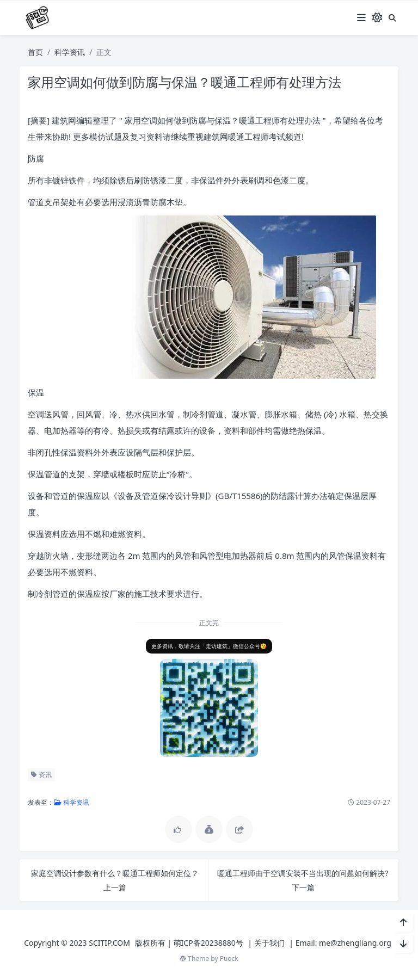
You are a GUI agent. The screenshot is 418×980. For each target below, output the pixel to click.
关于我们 (269, 943)
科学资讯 (70, 52)
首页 (35, 52)
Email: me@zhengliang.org (343, 943)
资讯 (40, 775)
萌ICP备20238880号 (208, 943)
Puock (229, 959)
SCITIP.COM (109, 943)
